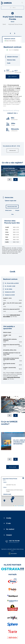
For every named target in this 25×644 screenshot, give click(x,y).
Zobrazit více (13, 113)
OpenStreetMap (21, 506)
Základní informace (12, 57)
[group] (12, 39)
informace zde (12, 150)
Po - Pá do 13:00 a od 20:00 (12, 283)
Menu (13, 8)
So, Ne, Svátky (8, 289)
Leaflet (15, 506)
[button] (13, 498)
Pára (12, 214)
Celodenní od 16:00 (10, 295)
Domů (4, 24)
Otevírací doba (11, 60)
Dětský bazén (8, 210)
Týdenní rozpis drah (10, 201)
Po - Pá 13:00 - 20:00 (10, 286)
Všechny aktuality (12, 467)
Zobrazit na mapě (7, 494)
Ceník (9, 63)
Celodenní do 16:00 (10, 292)
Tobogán (17, 210)
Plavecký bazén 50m (12, 207)
